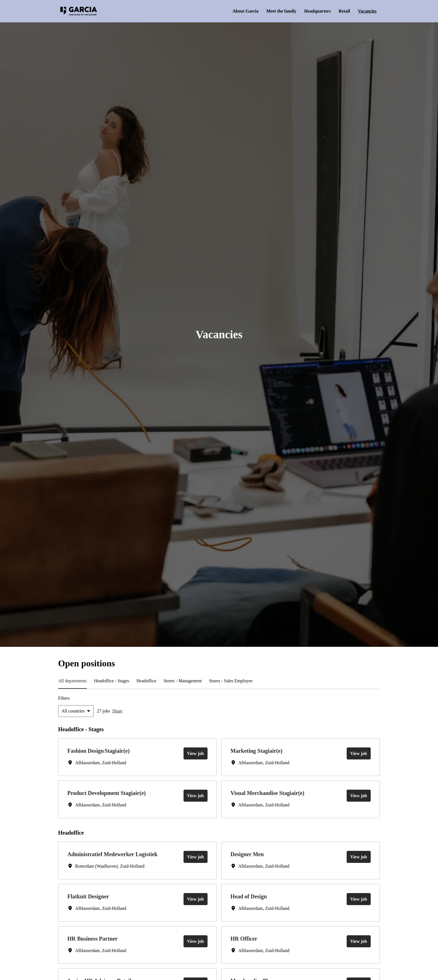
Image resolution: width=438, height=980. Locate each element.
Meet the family (272, 11)
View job (195, 753)
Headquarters (311, 11)
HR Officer (244, 940)
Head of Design (251, 897)
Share (122, 711)
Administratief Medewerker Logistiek (118, 855)
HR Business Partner (95, 940)
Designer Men (249, 855)
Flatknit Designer (91, 897)
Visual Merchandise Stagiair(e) (272, 793)
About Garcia (233, 11)
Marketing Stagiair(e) (260, 751)
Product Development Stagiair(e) (113, 793)
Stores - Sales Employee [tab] (255, 681)
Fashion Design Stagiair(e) (103, 751)
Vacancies (365, 11)
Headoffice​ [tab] (159, 681)
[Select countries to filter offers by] (77, 711)
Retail (340, 11)
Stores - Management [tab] (200, 681)
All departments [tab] (75, 681)
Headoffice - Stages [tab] (119, 681)
